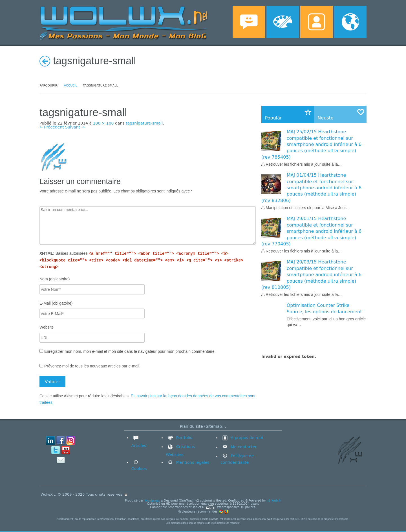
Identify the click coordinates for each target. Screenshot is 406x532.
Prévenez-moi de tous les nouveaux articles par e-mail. (92, 366)
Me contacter (243, 447)
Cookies (139, 469)
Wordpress (152, 500)
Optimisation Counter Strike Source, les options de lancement (324, 308)
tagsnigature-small (144, 123)
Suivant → (75, 127)
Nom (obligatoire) (55, 279)
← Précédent (52, 127)
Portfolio (179, 438)
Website (47, 327)
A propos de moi (242, 438)
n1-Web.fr (274, 500)
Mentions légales (192, 462)
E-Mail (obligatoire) (56, 303)
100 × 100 (103, 123)
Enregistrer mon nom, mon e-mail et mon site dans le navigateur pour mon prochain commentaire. (130, 351)
